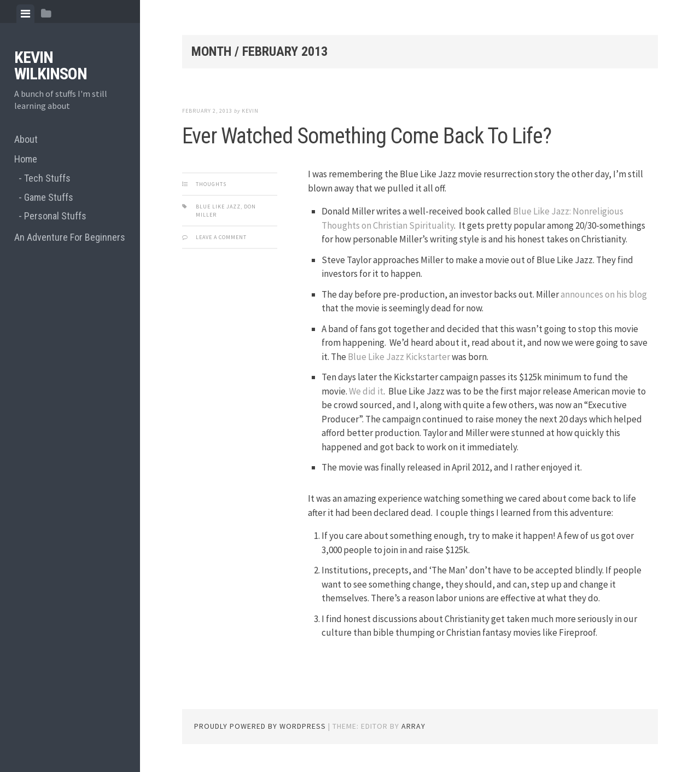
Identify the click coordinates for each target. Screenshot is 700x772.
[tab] (25, 14)
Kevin (250, 111)
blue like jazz (218, 207)
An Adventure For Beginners (70, 237)
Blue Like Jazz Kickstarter (399, 357)
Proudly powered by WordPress (260, 726)
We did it (366, 391)
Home (26, 159)
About (26, 139)
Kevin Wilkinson (51, 65)
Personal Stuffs (55, 216)
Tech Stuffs (47, 178)
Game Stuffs (49, 197)
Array (413, 726)
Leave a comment (221, 237)
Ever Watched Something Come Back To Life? (367, 136)
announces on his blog (604, 294)
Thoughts (211, 184)
